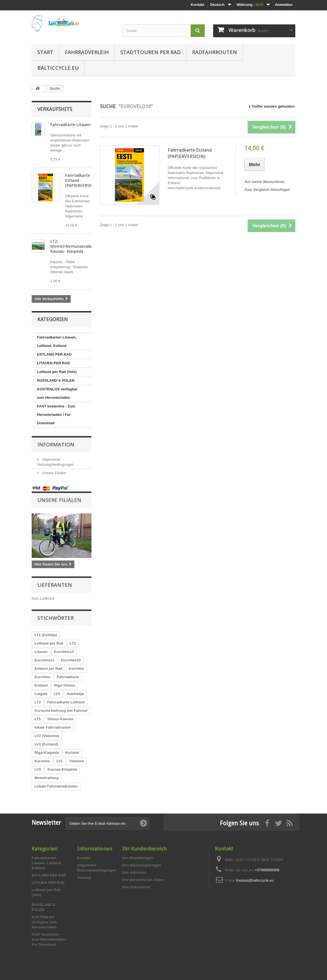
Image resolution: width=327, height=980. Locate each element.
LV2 (38, 769)
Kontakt (197, 5)
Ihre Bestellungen (138, 858)
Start (45, 52)
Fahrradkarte (68, 677)
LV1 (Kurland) (46, 744)
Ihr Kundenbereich (144, 849)
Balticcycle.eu (58, 68)
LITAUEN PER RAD (53, 363)
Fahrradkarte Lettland (66, 702)
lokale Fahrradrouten (53, 727)
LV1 (60, 761)
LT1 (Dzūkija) (46, 635)
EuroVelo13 (64, 652)
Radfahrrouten (215, 52)
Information (56, 444)
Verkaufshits (55, 109)
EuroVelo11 (44, 660)
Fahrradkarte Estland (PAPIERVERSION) (190, 153)
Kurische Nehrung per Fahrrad (61, 711)
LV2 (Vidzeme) (47, 736)
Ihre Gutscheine (136, 887)
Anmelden (284, 5)
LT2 (73, 643)
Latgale (41, 694)
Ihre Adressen (134, 873)
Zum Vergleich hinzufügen (267, 190)
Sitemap (84, 878)
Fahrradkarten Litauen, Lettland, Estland (57, 341)
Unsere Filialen (54, 473)
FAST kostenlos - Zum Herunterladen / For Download (56, 415)
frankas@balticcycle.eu (255, 880)
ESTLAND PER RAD (54, 354)
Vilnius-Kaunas (60, 719)
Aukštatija (75, 694)
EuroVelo (42, 677)
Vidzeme (77, 761)
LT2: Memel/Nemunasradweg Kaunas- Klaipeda (74, 246)
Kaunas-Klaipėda (62, 769)
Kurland (72, 753)
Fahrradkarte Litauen (70, 125)
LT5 (38, 719)
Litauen (41, 652)
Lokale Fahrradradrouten (56, 786)
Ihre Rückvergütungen (142, 865)
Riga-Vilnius (65, 685)
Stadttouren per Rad (150, 52)
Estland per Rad (48, 669)
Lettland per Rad (49, 643)
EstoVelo (76, 669)
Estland (41, 685)
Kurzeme (42, 761)
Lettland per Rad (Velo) (57, 372)
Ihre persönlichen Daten (143, 880)
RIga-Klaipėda (47, 753)
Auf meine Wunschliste (264, 182)
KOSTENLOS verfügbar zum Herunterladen (57, 393)
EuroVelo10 (71, 660)
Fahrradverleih (87, 52)
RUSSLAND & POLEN (56, 380)
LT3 (38, 702)
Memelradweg (47, 778)
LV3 (57, 694)
